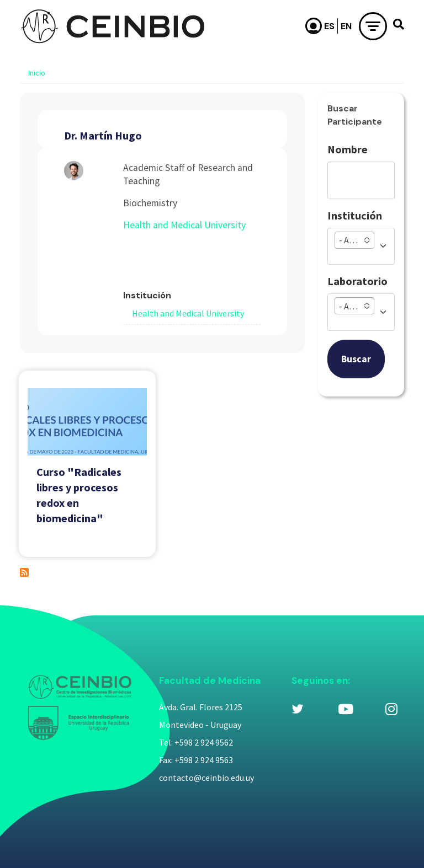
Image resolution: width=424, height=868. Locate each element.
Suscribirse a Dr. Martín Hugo (24, 572)
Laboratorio (357, 281)
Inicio (37, 73)
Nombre (348, 149)
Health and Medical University (184, 225)
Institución (355, 215)
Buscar (356, 359)
